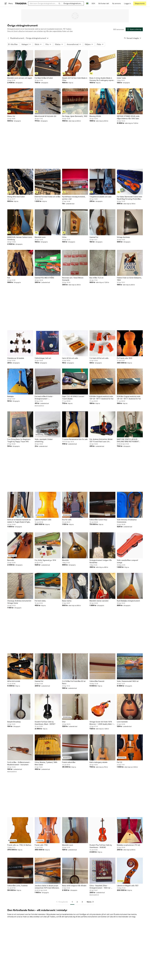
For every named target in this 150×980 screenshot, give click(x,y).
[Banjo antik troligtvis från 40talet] (75, 871)
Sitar (64, 722)
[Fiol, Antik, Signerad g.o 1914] (48, 545)
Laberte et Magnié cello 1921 (128, 886)
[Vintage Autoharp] (130, 222)
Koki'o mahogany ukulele (98, 762)
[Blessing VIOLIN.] (102, 101)
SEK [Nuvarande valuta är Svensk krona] (93, 3)
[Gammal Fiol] (102, 222)
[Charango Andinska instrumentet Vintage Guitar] (20, 586)
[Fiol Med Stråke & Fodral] (48, 63)
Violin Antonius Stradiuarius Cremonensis (127, 521)
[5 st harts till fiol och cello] (102, 343)
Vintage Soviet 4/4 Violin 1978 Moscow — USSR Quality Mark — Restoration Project (101, 723)
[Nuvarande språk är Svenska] (87, 3)
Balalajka (10, 396)
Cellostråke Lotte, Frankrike (17, 886)
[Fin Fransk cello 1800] (130, 343)
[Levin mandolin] (130, 707)
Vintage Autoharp (123, 237)
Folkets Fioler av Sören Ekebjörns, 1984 (129, 279)
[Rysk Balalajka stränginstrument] (130, 586)
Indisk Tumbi (121, 78)
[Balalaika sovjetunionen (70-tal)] (130, 830)
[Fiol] (20, 263)
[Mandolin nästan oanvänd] (102, 586)
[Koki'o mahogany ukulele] (102, 747)
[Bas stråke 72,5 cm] (102, 263)
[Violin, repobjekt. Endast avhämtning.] (48, 424)
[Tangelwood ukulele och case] (102, 182)
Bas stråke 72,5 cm (96, 278)
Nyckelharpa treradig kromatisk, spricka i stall (74, 198)
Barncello (11, 560)
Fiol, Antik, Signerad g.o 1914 (45, 560)
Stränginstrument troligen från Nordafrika (101, 561)
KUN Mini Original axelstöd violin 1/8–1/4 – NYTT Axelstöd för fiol (101, 398)
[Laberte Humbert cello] (48, 505)
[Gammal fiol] (48, 666)
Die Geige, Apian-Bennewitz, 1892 (75, 116)
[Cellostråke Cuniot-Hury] (102, 505)
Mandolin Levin (40, 237)
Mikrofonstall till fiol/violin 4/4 (45, 116)
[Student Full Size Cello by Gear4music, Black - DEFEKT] (48, 707)
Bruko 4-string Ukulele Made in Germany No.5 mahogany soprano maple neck (102, 79)
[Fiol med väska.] (48, 586)
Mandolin (65, 560)
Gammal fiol (39, 681)
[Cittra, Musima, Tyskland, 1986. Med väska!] (48, 747)
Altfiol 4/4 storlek (14, 681)
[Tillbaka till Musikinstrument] (8, 38)
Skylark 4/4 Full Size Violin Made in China (75, 79)
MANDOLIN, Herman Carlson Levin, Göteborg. (20, 238)
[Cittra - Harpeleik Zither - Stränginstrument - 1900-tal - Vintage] (102, 871)
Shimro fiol (11, 116)
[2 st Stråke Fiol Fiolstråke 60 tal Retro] (75, 666)
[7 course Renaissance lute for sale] (75, 424)
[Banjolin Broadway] (20, 707)
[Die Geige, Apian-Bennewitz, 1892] (75, 101)
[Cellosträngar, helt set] (48, 343)
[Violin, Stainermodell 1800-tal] (130, 666)
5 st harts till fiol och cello (99, 358)
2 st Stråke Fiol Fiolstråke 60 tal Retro (74, 682)
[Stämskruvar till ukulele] (20, 343)
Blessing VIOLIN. (95, 116)
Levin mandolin (122, 722)
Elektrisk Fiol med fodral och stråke (47, 197)
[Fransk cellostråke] (75, 747)
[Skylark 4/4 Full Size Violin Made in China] (75, 63)
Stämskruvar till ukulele (16, 358)
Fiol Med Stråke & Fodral (44, 78)
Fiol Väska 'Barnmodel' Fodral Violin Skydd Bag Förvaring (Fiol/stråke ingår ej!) (129, 198)
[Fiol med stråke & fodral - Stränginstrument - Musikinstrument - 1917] (48, 381)
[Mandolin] (75, 545)
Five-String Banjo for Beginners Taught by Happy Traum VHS (19, 440)
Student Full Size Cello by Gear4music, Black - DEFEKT (45, 723)
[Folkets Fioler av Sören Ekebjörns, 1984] (130, 263)
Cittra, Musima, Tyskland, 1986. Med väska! (46, 763)
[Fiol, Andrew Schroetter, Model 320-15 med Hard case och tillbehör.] (102, 424)
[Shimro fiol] (20, 101)
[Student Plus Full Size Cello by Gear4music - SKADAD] (102, 830)
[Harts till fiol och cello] (75, 343)
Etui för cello (67, 520)
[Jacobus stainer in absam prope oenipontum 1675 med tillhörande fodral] (48, 871)
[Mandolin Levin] (48, 222)
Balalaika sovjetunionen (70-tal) (128, 845)
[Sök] (59, 3)
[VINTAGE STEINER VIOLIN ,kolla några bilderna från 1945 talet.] (130, 101)
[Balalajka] (20, 381)
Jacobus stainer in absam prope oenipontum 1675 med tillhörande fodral (47, 887)
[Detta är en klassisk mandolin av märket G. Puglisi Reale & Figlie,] (20, 505)
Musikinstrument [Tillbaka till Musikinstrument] (17, 38)
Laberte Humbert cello (43, 520)
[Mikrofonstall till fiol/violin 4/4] (48, 101)
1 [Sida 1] (72, 902)
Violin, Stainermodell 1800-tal (128, 681)
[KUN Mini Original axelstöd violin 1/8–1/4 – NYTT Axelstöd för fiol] (102, 381)
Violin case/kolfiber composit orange (127, 561)
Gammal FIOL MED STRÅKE (44, 278)
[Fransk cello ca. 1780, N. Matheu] (20, 830)
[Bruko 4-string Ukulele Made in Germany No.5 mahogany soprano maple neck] (102, 63)
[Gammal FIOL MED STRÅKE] (48, 263)
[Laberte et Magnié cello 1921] (130, 871)
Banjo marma (67, 601)
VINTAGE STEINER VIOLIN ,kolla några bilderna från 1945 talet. (128, 117)
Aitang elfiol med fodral (16, 197)
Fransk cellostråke (69, 762)
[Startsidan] (21, 3)
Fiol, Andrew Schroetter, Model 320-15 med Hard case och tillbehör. (101, 441)
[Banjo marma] (75, 586)
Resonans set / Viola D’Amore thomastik (73, 279)
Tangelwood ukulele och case (100, 197)
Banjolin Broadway (14, 722)
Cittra (64, 237)
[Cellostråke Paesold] (102, 666)
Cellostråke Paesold (97, 681)
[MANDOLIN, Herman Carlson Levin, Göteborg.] (20, 222)
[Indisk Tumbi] (130, 63)
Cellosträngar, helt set (43, 358)
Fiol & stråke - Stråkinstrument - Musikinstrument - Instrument (19, 763)
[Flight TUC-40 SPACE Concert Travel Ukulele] (75, 381)
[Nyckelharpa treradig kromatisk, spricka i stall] (75, 182)
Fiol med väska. (40, 601)
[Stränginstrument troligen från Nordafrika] (102, 545)
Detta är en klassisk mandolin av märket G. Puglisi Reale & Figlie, (19, 521)
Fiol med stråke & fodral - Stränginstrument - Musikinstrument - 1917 (44, 398)
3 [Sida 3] (82, 902)
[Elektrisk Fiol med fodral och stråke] (48, 182)
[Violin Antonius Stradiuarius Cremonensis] (130, 505)
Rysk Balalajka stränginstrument (128, 601)
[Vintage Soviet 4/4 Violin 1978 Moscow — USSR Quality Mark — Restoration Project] (102, 707)
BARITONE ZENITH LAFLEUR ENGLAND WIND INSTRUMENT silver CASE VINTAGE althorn (128, 441)
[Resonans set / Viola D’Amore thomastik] (75, 263)
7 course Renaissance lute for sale (75, 439)
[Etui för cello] (75, 505)
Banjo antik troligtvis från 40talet (74, 886)
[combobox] (45, 3)
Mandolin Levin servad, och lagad (20, 78)
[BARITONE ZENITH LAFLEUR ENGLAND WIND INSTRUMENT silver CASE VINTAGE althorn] (130, 424)
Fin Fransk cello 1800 (124, 358)
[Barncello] (20, 545)
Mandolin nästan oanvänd (99, 601)
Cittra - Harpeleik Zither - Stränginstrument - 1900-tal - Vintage (100, 887)
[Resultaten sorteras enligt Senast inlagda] (133, 38)
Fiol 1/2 (119, 762)
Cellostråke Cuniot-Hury (98, 520)
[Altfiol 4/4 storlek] (20, 666)
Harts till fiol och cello (70, 358)
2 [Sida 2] (77, 902)
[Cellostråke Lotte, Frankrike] (20, 871)
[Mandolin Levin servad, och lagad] (20, 63)
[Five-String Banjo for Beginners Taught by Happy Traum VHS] (20, 424)
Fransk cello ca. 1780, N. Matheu (19, 845)
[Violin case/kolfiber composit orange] (130, 545)
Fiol (9, 278)
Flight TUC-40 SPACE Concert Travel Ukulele (73, 398)
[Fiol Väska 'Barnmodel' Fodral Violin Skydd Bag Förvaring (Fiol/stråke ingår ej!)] (130, 182)
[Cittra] (75, 222)
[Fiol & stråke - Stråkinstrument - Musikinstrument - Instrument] (20, 747)
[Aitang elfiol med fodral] (20, 182)
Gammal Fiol (94, 237)
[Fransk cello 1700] (48, 830)
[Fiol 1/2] (130, 747)
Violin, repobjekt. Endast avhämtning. (44, 440)
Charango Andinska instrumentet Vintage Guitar (19, 602)
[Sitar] (75, 707)
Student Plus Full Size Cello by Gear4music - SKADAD (101, 846)
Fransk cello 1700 (41, 845)
